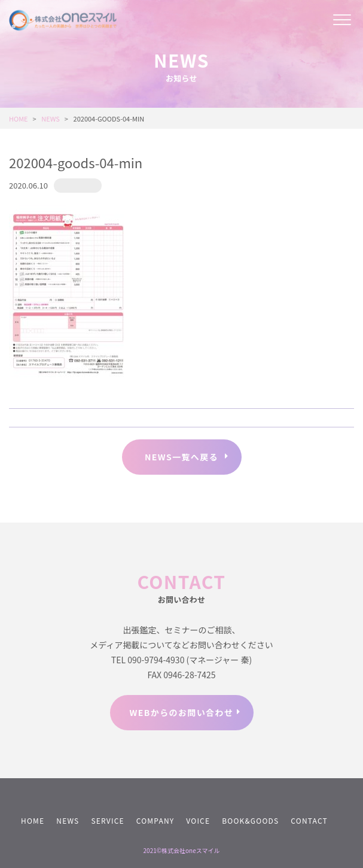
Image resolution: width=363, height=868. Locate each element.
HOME (33, 820)
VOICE (198, 820)
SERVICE (107, 820)
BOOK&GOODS (250, 820)
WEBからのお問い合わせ (182, 712)
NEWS (68, 820)
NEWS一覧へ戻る (181, 457)
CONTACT (309, 820)
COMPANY (155, 820)
